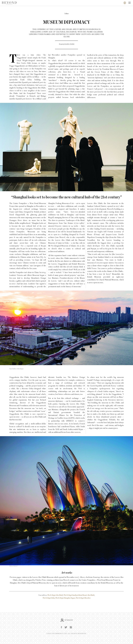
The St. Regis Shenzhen (83, 598)
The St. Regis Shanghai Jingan (65, 598)
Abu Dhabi (91, 595)
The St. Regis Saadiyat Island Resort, (75, 595)
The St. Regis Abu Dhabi (55, 595)
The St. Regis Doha (49, 598)
